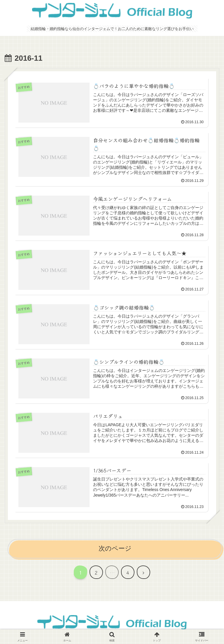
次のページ (115, 548)
